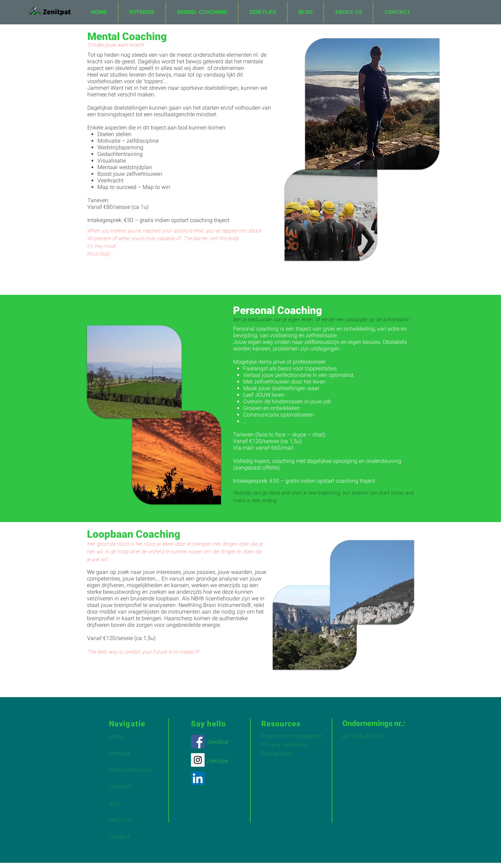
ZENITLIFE (121, 787)
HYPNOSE (120, 753)
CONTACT (120, 837)
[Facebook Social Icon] (198, 741)
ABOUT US (120, 820)
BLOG (115, 804)
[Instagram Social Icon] (198, 760)
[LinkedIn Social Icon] (198, 778)
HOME (116, 737)
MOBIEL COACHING (130, 770)
